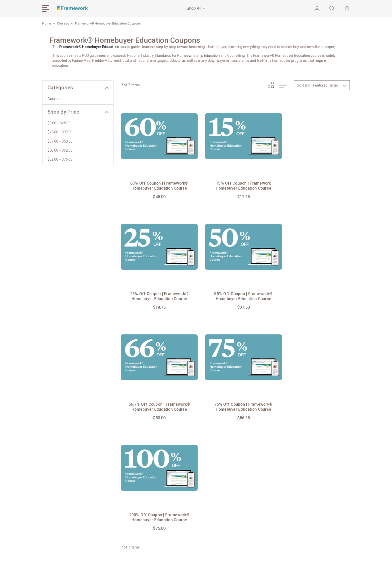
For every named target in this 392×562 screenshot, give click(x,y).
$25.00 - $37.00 (60, 132)
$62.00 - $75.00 (60, 159)
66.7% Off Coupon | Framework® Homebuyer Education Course (235, 287)
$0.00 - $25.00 (59, 123)
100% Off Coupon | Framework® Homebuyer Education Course (156, 397)
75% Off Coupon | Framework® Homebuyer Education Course (314, 290)
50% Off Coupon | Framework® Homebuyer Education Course (157, 290)
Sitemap (154, 553)
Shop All (196, 8)
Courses (54, 99)
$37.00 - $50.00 (60, 141)
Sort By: (303, 85)
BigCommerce (131, 553)
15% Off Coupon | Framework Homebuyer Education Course (235, 180)
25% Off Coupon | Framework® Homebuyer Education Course (314, 180)
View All (303, 478)
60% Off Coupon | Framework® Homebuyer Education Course (157, 180)
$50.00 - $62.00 (60, 150)
